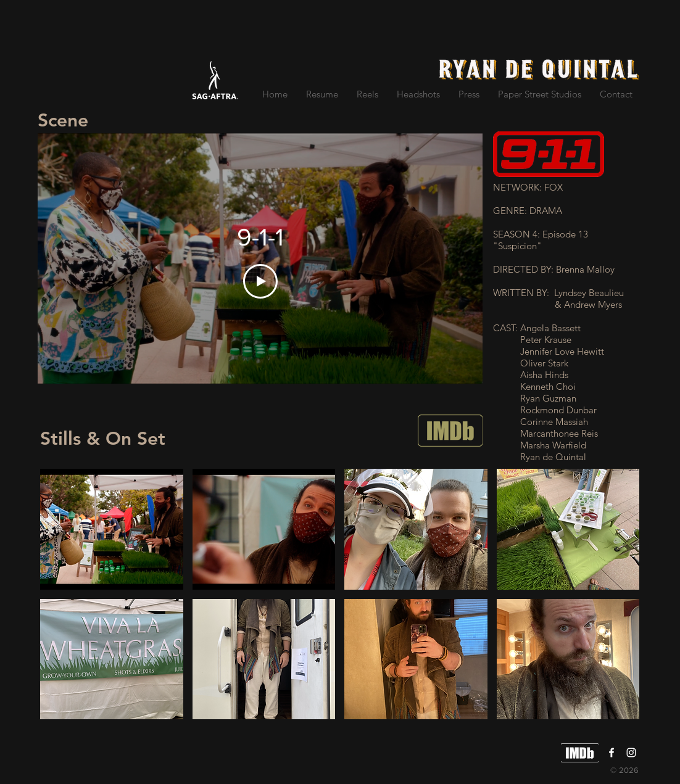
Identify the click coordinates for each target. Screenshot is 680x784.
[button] (112, 529)
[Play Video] (260, 281)
